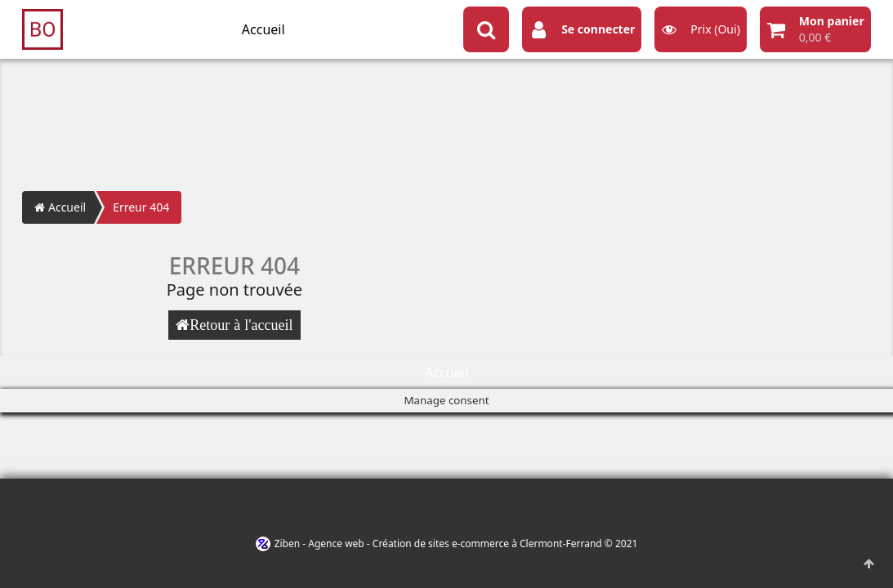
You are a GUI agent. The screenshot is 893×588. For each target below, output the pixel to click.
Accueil (263, 29)
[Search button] (486, 29)
